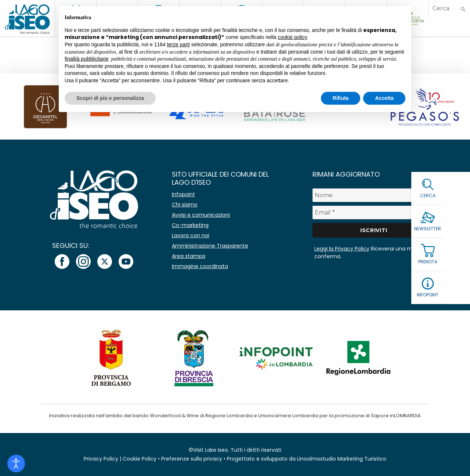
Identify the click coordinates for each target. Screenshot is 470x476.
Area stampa (189, 256)
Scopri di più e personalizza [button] (110, 98)
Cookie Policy (140, 459)
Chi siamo (185, 205)
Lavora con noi (191, 235)
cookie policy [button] (292, 37)
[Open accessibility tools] (16, 464)
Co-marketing (190, 225)
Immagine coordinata (200, 266)
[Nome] (374, 195)
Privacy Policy (101, 459)
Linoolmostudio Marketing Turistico (342, 459)
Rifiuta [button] (341, 98)
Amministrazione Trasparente (210, 246)
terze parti (178, 44)
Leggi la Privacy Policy (342, 249)
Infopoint (183, 194)
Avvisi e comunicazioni (201, 215)
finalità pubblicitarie (86, 59)
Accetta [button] (384, 98)
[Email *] (374, 212)
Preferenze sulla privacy (192, 459)
